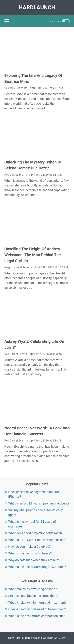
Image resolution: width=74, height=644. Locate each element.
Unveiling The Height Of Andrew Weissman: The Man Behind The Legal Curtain (33, 255)
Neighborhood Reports (18, 267)
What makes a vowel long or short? (33, 589)
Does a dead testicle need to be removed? (37, 609)
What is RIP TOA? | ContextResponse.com (37, 540)
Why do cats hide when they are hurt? (34, 560)
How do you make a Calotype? (29, 547)
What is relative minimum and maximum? (37, 602)
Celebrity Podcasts (16, 88)
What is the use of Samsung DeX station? (37, 567)
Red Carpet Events (16, 175)
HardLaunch (37, 7)
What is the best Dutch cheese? (30, 553)
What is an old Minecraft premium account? (39, 503)
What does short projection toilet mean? (36, 533)
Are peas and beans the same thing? (34, 596)
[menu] (9, 21)
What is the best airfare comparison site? (37, 616)
